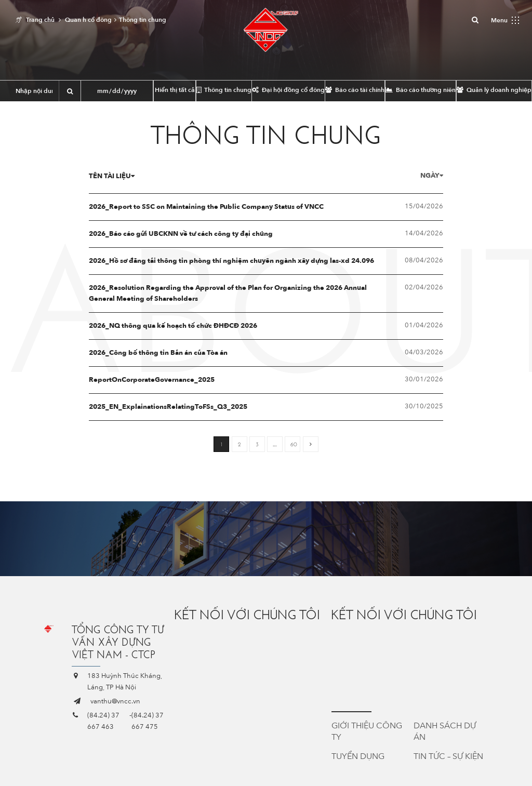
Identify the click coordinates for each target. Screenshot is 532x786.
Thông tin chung (224, 90)
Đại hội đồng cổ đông (288, 90)
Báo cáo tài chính (355, 90)
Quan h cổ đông (88, 20)
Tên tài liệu (112, 176)
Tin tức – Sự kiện (448, 756)
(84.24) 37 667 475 (148, 721)
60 (294, 444)
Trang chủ (40, 20)
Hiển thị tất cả (175, 90)
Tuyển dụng (358, 756)
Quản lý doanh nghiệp (494, 90)
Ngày (432, 176)
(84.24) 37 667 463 (103, 721)
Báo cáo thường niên (421, 90)
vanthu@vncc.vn (115, 701)
